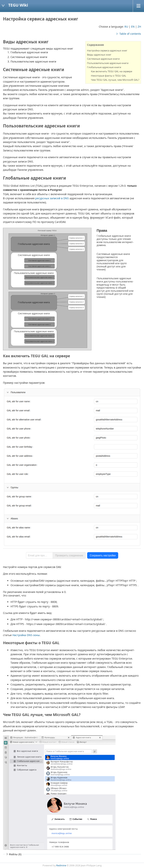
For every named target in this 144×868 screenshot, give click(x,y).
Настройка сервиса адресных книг (107, 50)
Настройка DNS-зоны (26, 635)
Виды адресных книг (99, 55)
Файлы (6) (13, 854)
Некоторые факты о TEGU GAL (109, 76)
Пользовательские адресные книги (108, 63)
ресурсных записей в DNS (52, 198)
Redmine (61, 865)
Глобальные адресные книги (104, 67)
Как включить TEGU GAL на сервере (112, 71)
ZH (139, 27)
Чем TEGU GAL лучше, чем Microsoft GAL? (115, 80)
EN (133, 27)
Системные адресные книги (103, 59)
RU (126, 27)
